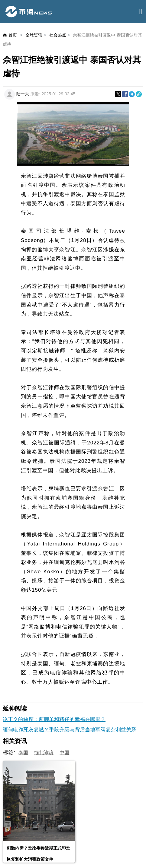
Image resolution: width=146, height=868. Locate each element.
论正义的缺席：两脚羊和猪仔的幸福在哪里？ (54, 719)
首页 (13, 35)
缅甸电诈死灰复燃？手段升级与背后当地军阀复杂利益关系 (70, 730)
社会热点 (58, 35)
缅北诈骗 (44, 753)
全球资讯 (34, 35)
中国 (64, 753)
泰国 (23, 753)
